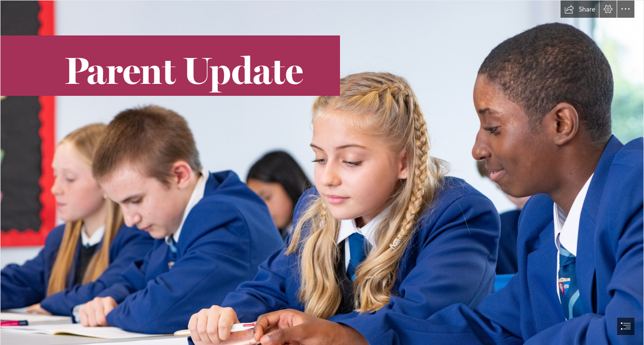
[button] (580, 9)
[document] (322, 172)
